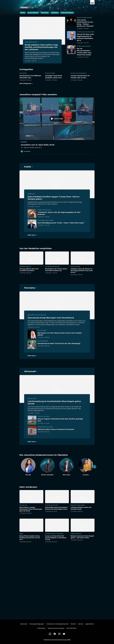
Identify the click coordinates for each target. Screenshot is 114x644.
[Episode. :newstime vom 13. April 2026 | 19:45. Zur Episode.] (57, 123)
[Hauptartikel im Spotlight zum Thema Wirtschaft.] (31, 371)
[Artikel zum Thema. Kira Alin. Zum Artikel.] (28, 467)
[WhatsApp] (50, 634)
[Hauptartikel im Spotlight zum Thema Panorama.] (30, 288)
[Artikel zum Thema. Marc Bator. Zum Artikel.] (67, 467)
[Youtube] (64, 634)
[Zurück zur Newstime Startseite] (27, 7)
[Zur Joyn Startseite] (92, 2)
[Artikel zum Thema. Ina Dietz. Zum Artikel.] (86, 467)
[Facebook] (55, 634)
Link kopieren (26, 151)
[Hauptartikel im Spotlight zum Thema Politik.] (28, 167)
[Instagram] (59, 634)
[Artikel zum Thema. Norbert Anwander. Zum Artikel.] (47, 467)
